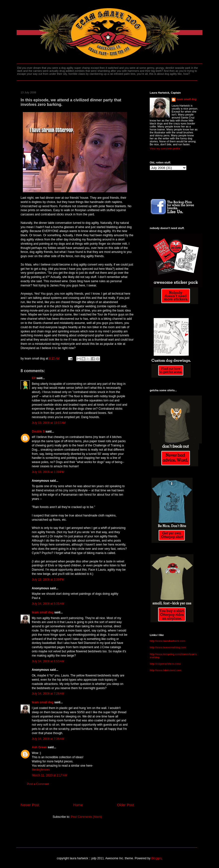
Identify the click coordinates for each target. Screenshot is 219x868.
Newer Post (30, 805)
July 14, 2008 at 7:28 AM (48, 694)
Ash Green (39, 747)
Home (78, 805)
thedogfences (41, 770)
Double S (38, 432)
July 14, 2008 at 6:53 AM (48, 661)
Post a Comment (38, 784)
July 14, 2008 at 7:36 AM (48, 739)
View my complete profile (165, 149)
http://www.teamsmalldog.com (168, 647)
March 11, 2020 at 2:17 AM (49, 775)
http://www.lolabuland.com (166, 670)
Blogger (156, 858)
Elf (34, 378)
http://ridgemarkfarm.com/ (165, 664)
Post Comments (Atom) (86, 817)
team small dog (43, 612)
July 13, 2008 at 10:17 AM (49, 423)
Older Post (125, 805)
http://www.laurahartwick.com (167, 641)
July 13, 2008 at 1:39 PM (48, 472)
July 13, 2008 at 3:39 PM (48, 580)
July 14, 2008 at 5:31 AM (48, 604)
